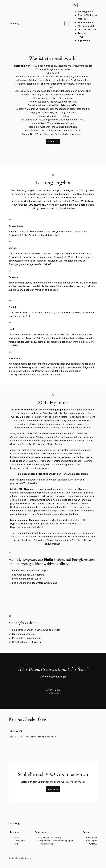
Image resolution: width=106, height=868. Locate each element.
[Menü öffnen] (67, 24)
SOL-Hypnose (36, 205)
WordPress (26, 858)
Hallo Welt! (15, 731)
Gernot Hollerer (37, 737)
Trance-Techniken (83, 201)
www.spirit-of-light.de (46, 524)
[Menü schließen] (75, 5)
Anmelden (53, 789)
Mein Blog (14, 23)
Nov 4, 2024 (16, 737)
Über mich (53, 141)
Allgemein (52, 737)
